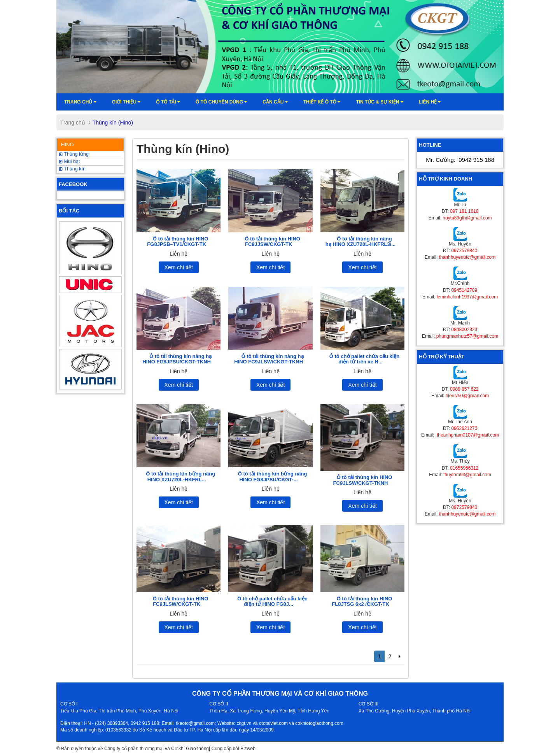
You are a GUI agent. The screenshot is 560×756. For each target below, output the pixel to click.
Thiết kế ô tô (322, 102)
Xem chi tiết (179, 267)
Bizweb (248, 749)
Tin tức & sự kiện (379, 102)
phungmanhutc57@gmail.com (467, 336)
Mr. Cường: (460, 160)
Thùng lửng (74, 154)
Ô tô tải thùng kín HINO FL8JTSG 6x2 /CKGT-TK (362, 601)
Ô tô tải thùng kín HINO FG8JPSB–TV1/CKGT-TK (178, 241)
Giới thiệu (126, 102)
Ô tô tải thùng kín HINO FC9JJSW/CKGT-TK (272, 241)
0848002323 (464, 330)
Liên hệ (430, 102)
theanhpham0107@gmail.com (467, 435)
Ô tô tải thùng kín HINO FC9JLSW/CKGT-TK (181, 601)
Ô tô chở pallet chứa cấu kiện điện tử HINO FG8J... (272, 601)
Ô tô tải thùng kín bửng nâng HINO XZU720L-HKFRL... (180, 476)
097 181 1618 (464, 211)
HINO (67, 145)
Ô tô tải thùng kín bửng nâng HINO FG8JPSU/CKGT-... (273, 476)
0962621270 (464, 428)
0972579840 (464, 251)
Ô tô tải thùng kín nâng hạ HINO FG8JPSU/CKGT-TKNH (177, 359)
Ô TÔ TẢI (168, 102)
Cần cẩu (275, 102)
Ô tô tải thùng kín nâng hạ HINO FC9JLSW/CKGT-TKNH (269, 359)
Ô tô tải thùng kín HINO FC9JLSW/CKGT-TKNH (363, 480)
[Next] (400, 656)
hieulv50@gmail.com (467, 396)
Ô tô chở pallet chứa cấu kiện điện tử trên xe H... (365, 359)
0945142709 (464, 290)
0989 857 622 (464, 389)
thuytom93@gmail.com (467, 475)
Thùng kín (72, 169)
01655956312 (464, 468)
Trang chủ (80, 102)
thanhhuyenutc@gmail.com (467, 257)
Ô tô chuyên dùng (221, 102)
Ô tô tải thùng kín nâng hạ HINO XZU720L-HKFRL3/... (360, 241)
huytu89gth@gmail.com (467, 218)
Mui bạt (70, 161)
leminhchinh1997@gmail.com (467, 297)
